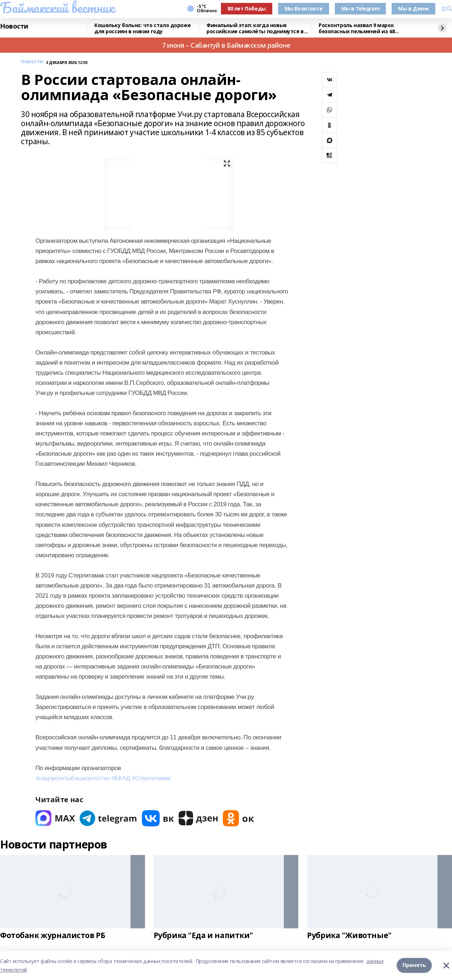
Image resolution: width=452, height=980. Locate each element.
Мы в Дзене (413, 8)
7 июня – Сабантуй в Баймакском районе (226, 45)
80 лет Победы (247, 8)
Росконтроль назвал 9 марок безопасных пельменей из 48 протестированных (357, 28)
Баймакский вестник (57, 8)
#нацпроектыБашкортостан (73, 778)
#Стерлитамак (151, 778)
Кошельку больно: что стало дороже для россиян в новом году (142, 28)
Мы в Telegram (361, 8)
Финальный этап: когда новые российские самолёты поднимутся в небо (255, 28)
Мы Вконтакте (304, 8)
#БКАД (121, 778)
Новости (14, 26)
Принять (414, 965)
